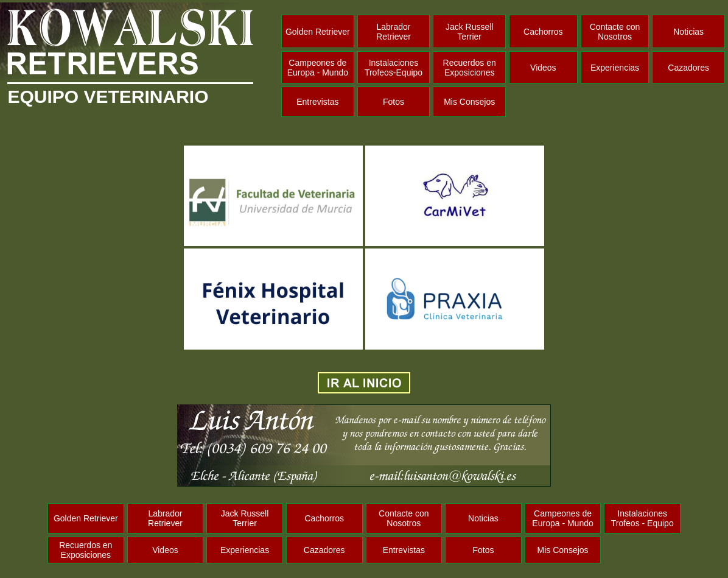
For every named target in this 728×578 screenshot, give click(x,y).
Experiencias (615, 68)
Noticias (688, 32)
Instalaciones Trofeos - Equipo (642, 518)
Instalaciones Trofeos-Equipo (394, 68)
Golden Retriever (318, 32)
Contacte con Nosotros (615, 32)
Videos (543, 68)
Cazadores (688, 68)
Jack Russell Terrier (470, 32)
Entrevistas (317, 102)
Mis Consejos (469, 102)
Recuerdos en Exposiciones (470, 68)
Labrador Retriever (394, 32)
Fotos (394, 102)
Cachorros (543, 32)
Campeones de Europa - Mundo (318, 68)
